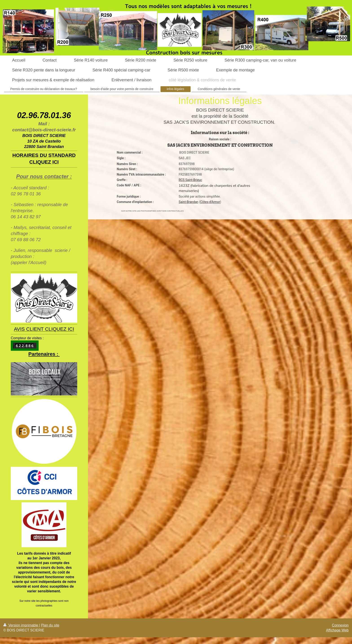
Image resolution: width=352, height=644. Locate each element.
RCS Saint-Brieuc (190, 180)
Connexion (340, 625)
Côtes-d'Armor (210, 202)
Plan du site (50, 625)
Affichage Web (337, 630)
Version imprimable (21, 625)
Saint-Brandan (188, 202)
